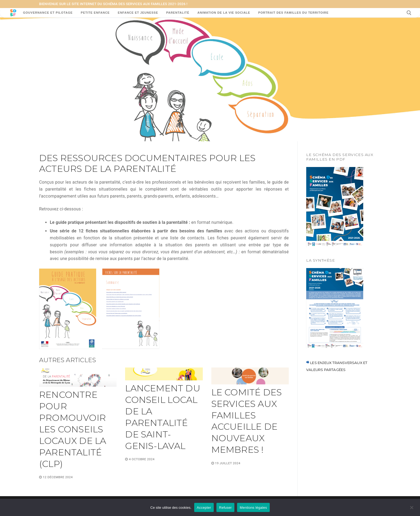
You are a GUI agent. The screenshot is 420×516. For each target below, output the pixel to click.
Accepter (204, 508)
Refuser (225, 508)
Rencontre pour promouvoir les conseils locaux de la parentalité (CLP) (73, 429)
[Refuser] (411, 509)
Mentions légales (253, 508)
